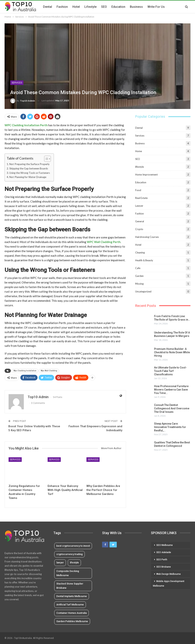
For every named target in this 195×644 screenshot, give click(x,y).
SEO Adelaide (164, 552)
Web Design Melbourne (169, 574)
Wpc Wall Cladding (49, 371)
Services (17, 83)
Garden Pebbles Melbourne (72, 621)
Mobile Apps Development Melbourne (169, 584)
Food (138, 190)
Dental (48, 7)
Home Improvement (146, 175)
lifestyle (90, 7)
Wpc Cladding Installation (25, 371)
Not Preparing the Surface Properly (29, 164)
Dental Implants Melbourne (72, 596)
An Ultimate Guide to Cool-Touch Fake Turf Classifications (170, 371)
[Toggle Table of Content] (46, 159)
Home (139, 151)
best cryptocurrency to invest (73, 546)
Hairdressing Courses (147, 237)
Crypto (139, 229)
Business (136, 7)
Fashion (62, 7)
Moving (139, 284)
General (140, 221)
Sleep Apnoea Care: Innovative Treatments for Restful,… (170, 427)
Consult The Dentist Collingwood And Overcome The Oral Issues (172, 408)
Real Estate (141, 198)
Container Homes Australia (72, 613)
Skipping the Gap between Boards (29, 168)
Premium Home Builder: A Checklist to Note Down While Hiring (172, 352)
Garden (139, 276)
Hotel (76, 7)
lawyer (60, 563)
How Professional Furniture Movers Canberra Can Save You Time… (171, 390)
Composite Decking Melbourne (68, 573)
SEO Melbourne (165, 545)
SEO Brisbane (164, 567)
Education (118, 7)
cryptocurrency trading (70, 554)
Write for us (156, 7)
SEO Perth (162, 560)
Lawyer (139, 206)
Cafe (138, 268)
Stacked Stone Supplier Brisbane (70, 586)
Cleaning (140, 253)
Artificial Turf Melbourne (70, 605)
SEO (104, 7)
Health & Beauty (144, 260)
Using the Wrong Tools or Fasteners (30, 173)
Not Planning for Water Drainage (28, 177)
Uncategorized (143, 291)
